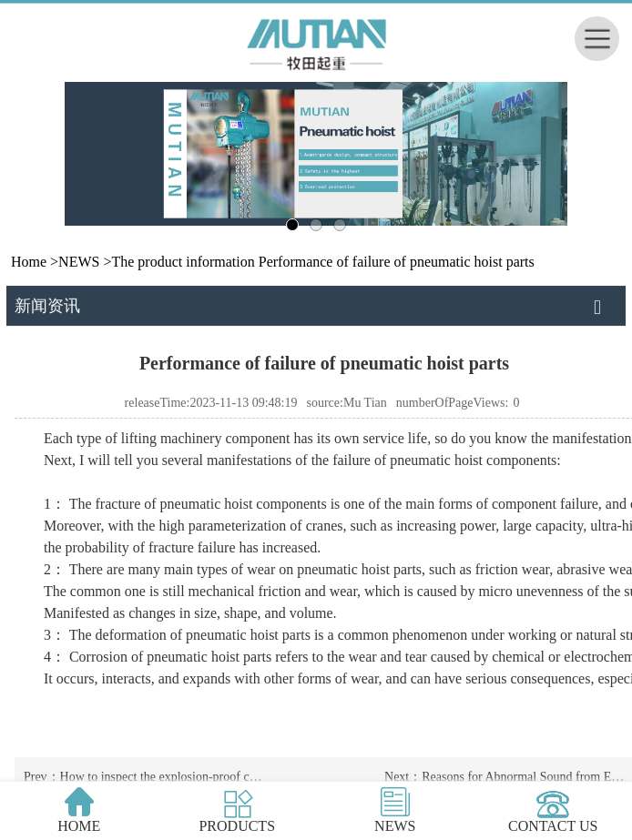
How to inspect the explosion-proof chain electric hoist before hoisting (249, 777)
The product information (183, 262)
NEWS (79, 262)
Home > (35, 262)
